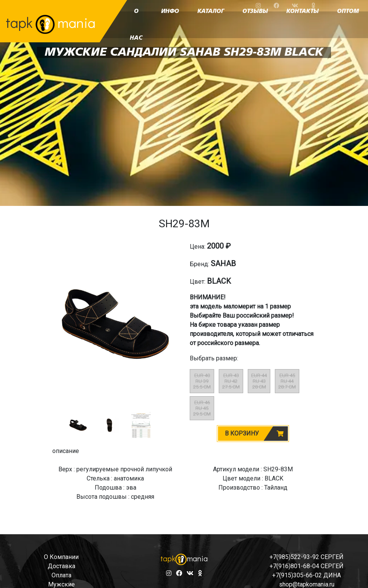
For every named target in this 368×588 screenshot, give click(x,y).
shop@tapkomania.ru (307, 584)
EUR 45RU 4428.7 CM (287, 381)
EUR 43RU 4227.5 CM (231, 381)
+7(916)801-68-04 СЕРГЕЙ (307, 566)
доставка (61, 566)
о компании (61, 557)
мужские (61, 584)
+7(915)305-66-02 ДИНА (307, 575)
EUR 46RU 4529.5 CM (202, 408)
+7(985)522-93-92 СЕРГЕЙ (307, 557)
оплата (61, 575)
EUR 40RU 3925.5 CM (202, 381)
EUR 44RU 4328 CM (259, 381)
